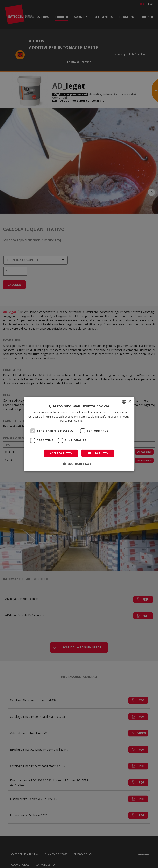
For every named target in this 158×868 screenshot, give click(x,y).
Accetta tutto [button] (61, 453)
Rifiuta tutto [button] (98, 453)
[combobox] (124, 402)
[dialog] (79, 434)
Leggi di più (91, 421)
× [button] (130, 402)
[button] (79, 464)
